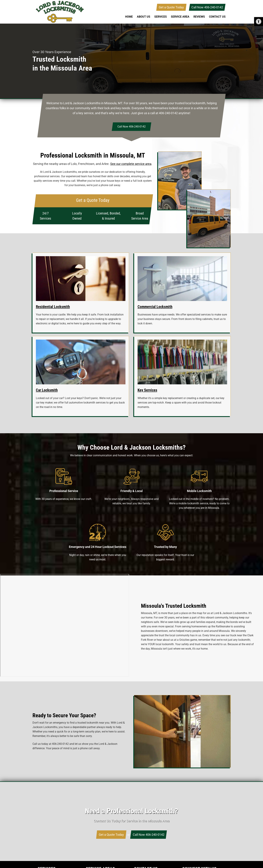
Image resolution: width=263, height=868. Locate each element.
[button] (259, 22)
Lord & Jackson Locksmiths (60, 12)
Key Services (147, 390)
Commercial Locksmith (155, 307)
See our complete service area (131, 164)
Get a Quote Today (171, 7)
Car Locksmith (47, 390)
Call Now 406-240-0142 (207, 7)
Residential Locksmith (53, 307)
